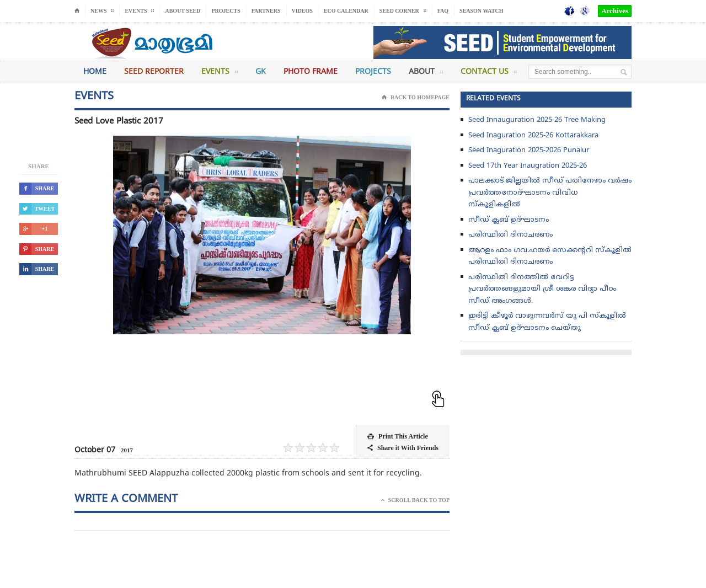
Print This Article (398, 437)
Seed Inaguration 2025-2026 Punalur (529, 151)
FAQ (443, 11)
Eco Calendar (346, 11)
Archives (615, 11)
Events (220, 74)
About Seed (183, 11)
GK (261, 72)
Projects (226, 11)
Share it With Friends (403, 448)
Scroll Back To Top (415, 500)
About (426, 74)
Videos (302, 11)
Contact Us (489, 74)
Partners (266, 11)
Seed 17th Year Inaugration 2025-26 (528, 166)
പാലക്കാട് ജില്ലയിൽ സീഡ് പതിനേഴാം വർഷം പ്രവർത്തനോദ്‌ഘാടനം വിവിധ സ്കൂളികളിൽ (550, 193)
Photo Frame (311, 72)
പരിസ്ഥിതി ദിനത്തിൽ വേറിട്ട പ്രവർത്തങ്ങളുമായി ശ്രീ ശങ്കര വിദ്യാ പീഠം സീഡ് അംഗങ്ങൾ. (542, 289)
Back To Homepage (416, 98)
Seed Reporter (154, 72)
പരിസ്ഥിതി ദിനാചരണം (510, 235)
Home (95, 72)
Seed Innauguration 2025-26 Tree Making (537, 120)
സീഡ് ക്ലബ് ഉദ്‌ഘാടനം (509, 220)
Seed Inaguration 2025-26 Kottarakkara (533, 136)
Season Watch (481, 11)
